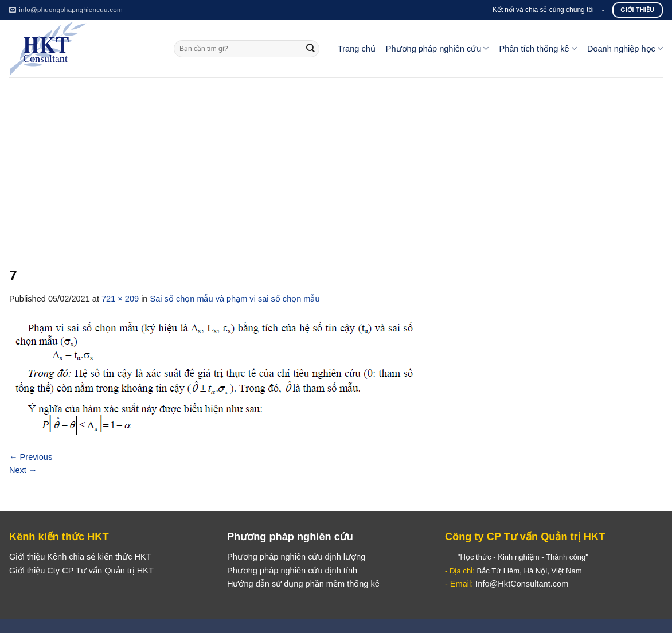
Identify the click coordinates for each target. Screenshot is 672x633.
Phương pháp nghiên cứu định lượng (296, 557)
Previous (31, 457)
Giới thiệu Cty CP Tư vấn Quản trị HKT (81, 571)
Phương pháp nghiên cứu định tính (292, 571)
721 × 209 (120, 299)
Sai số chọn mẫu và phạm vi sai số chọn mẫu (235, 299)
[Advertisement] (336, 163)
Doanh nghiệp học (625, 48)
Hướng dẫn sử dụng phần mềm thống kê (303, 584)
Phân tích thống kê (538, 48)
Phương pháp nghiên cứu (437, 48)
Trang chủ (357, 49)
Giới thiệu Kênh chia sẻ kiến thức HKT (80, 557)
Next (23, 470)
